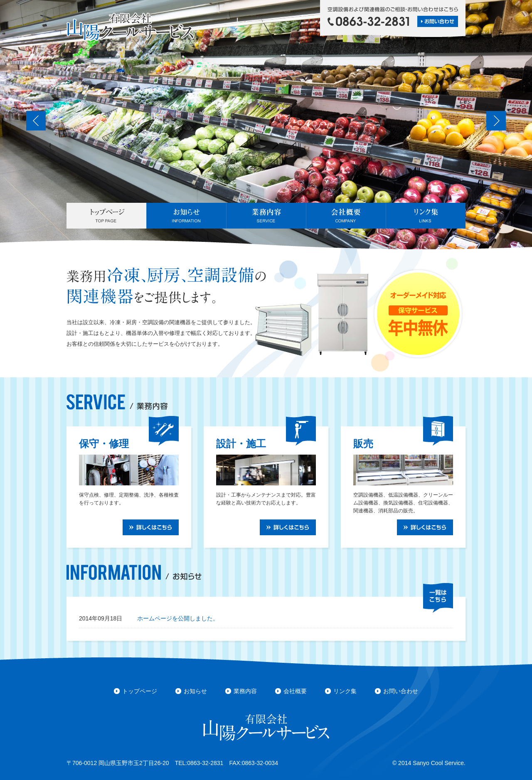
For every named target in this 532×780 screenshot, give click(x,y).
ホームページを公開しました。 (178, 618)
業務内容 (266, 216)
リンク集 (426, 216)
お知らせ (186, 216)
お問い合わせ (401, 691)
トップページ (106, 216)
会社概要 (346, 216)
